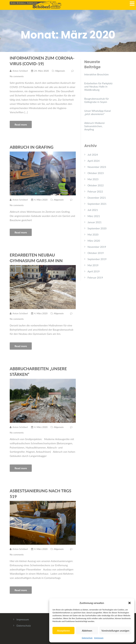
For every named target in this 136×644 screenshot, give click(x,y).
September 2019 (97, 259)
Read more (21, 124)
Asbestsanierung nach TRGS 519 (40, 494)
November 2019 (97, 247)
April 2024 (94, 161)
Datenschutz (87, 638)
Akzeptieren (63, 631)
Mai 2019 (93, 265)
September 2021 (97, 204)
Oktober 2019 (96, 253)
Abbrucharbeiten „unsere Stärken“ (38, 371)
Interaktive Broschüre (97, 74)
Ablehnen (87, 631)
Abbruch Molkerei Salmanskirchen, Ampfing (95, 126)
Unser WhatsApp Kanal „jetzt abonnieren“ (98, 112)
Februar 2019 (95, 277)
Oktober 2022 (96, 185)
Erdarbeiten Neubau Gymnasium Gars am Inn (36, 258)
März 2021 (94, 216)
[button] (130, 603)
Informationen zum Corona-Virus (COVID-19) (42, 61)
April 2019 (94, 271)
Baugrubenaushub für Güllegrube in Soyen (97, 100)
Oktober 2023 (96, 173)
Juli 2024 (93, 155)
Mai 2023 (93, 179)
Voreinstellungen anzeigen (115, 631)
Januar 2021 (95, 222)
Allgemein (60, 71)
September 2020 (97, 228)
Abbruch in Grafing (32, 147)
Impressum (99, 638)
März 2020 (94, 241)
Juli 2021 (93, 210)
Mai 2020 (93, 234)
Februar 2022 (95, 191)
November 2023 (97, 167)
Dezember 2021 (97, 198)
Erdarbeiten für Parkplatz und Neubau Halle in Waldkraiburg (99, 86)
